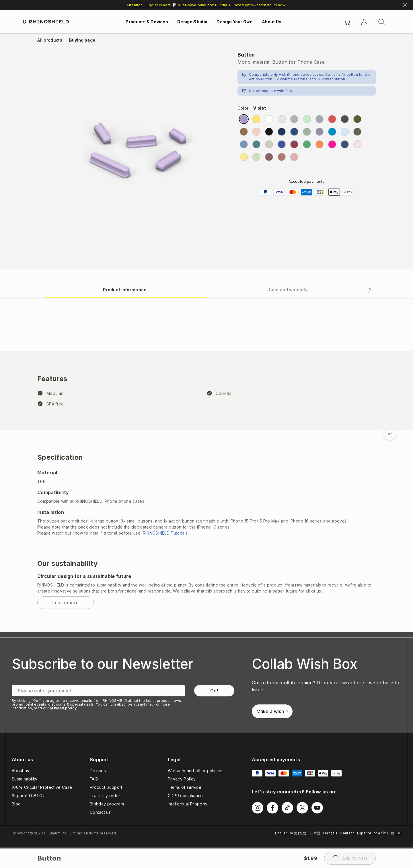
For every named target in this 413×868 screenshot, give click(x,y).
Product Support (106, 787)
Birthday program (107, 804)
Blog (16, 804)
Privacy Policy (182, 779)
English (281, 833)
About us (21, 771)
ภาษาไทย (381, 833)
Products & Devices (147, 22)
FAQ (94, 779)
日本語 (315, 833)
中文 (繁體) (299, 833)
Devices (98, 771)
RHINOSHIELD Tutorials (165, 533)
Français (330, 833)
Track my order (105, 796)
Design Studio (192, 22)
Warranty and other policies (195, 771)
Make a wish (272, 711)
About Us (272, 22)
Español (364, 833)
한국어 (396, 833)
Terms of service (185, 787)
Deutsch (347, 833)
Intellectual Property (188, 804)
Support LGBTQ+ (28, 796)
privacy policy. (64, 708)
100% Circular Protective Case (42, 787)
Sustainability (25, 779)
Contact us (100, 812)
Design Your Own (235, 22)
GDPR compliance (185, 796)
